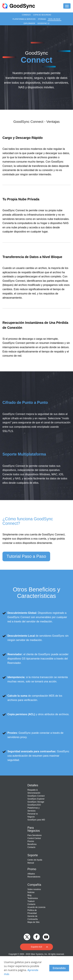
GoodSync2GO (34, 805)
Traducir (31, 901)
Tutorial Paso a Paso (26, 556)
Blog (29, 895)
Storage (42, 19)
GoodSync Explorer (36, 799)
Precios (31, 841)
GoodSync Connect (36, 796)
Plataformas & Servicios (24, 19)
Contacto (31, 847)
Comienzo (26, 15)
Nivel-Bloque (54, 19)
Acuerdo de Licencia (36, 907)
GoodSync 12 (43, 23)
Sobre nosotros (34, 889)
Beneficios (32, 844)
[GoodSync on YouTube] (46, 937)
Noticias (31, 892)
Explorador (29, 23)
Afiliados (31, 874)
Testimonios (33, 898)
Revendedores (34, 877)
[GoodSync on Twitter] (27, 937)
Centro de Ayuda (35, 860)
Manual (31, 863)
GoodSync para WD (36, 820)
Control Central (34, 838)
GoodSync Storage (36, 802)
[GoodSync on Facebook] (36, 937)
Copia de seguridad (42, 15)
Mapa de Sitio (33, 922)
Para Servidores (35, 835)
